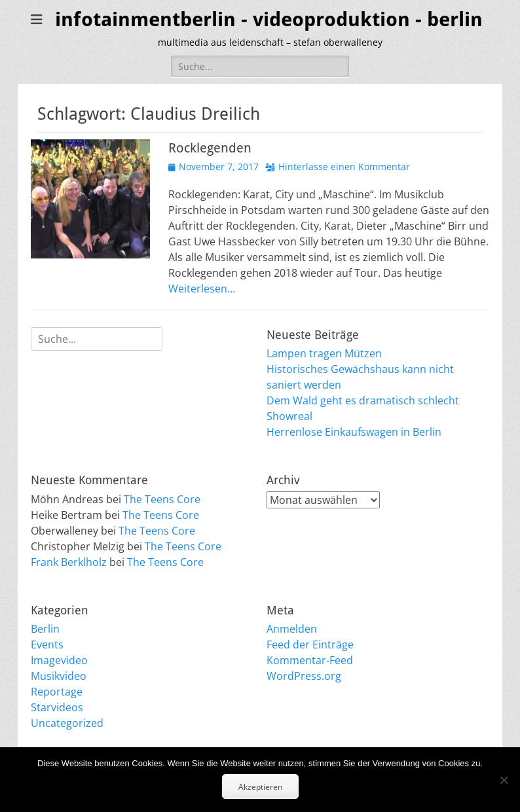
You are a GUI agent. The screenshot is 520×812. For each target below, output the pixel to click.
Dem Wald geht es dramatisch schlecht (363, 400)
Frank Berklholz (69, 562)
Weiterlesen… (202, 289)
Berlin (45, 629)
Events (47, 644)
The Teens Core (162, 499)
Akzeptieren (260, 787)
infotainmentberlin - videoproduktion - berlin (269, 19)
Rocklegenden (210, 148)
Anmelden (292, 629)
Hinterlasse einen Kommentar (344, 167)
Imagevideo (59, 660)
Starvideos (57, 707)
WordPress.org (304, 676)
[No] (504, 780)
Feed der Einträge (310, 644)
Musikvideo (59, 676)
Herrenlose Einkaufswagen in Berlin (354, 432)
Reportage (57, 692)
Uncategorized (67, 723)
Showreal (289, 416)
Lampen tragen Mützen (324, 353)
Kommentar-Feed (310, 660)
